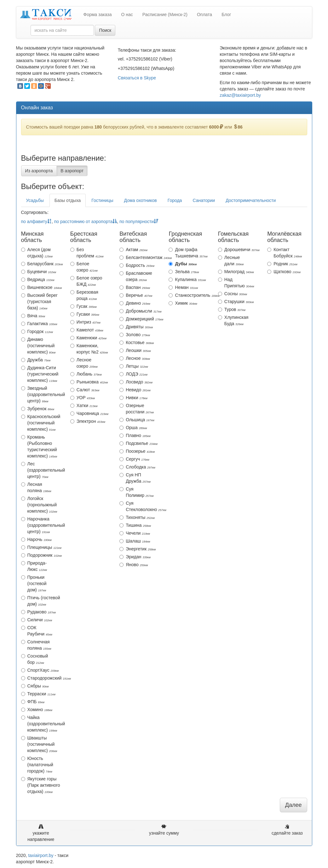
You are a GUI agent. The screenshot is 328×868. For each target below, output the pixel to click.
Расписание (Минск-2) (165, 14)
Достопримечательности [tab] (251, 200)
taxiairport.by (41, 855)
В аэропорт (72, 171)
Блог (226, 14)
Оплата (204, 14)
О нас (127, 14)
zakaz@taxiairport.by (240, 95)
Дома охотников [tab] (141, 200)
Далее (293, 805)
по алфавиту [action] (36, 221)
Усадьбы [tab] (35, 200)
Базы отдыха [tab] (68, 200)
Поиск (105, 30)
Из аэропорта (39, 171)
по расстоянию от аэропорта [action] (86, 221)
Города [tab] (175, 200)
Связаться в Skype (137, 78)
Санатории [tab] (204, 200)
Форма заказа (98, 14)
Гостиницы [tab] (102, 200)
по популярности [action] (139, 221)
